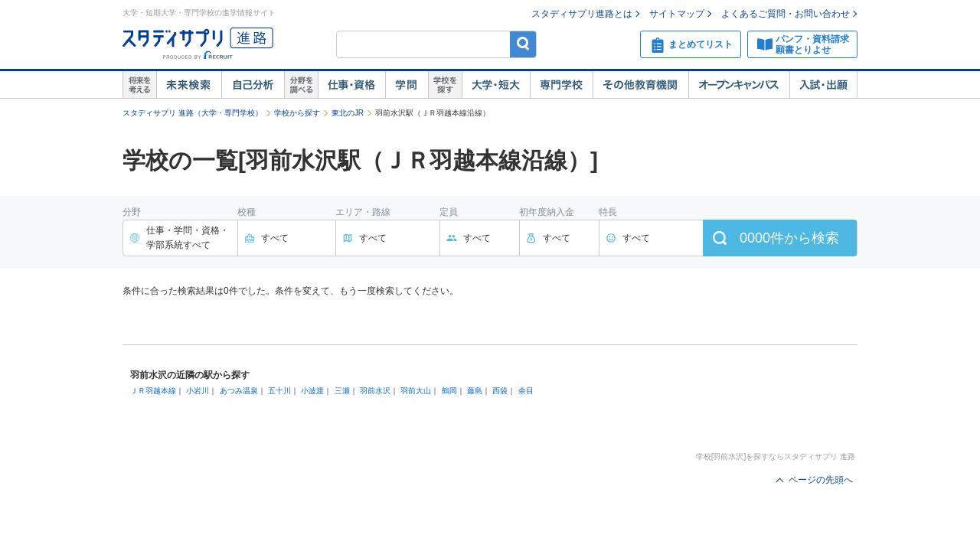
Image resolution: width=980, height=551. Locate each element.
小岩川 (198, 391)
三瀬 (342, 391)
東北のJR (348, 113)
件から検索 (789, 238)
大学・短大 (496, 85)
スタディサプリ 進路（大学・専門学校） (193, 113)
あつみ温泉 (239, 391)
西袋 (500, 391)
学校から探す (297, 113)
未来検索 (189, 85)
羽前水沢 (375, 391)
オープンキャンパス (739, 85)
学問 (407, 85)
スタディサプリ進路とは (582, 14)
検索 (523, 44)
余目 (526, 391)
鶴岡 (449, 391)
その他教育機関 (640, 85)
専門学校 (561, 85)
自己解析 (253, 85)
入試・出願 (823, 85)
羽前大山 (416, 391)
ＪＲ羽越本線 (153, 391)
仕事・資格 (351, 85)
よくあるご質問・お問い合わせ (786, 14)
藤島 (475, 391)
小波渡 (312, 391)
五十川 (279, 391)
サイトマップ (677, 14)
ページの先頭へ (821, 480)
